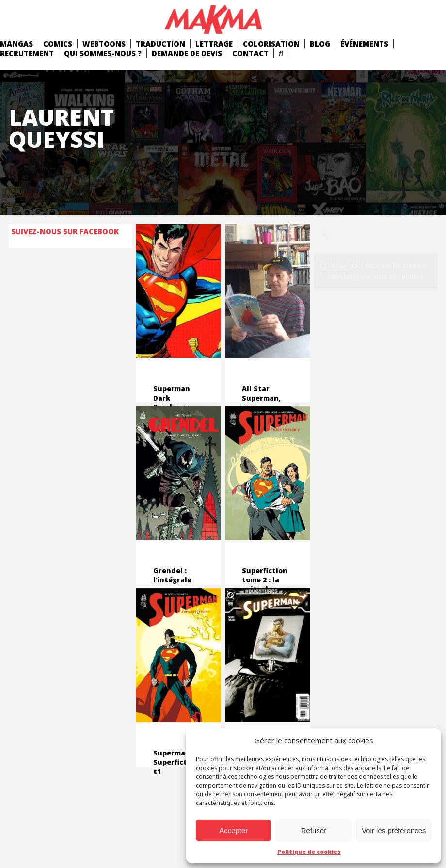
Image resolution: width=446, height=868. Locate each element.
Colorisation (271, 44)
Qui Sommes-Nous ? (103, 53)
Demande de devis (187, 53)
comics (58, 44)
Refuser (314, 830)
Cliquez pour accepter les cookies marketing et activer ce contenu (375, 271)
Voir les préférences (394, 830)
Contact (250, 53)
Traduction (160, 44)
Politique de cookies (309, 852)
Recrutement (27, 53)
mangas (16, 44)
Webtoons (104, 44)
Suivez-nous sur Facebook (65, 231)
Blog (320, 44)
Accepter (233, 830)
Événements (364, 44)
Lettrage (214, 44)
